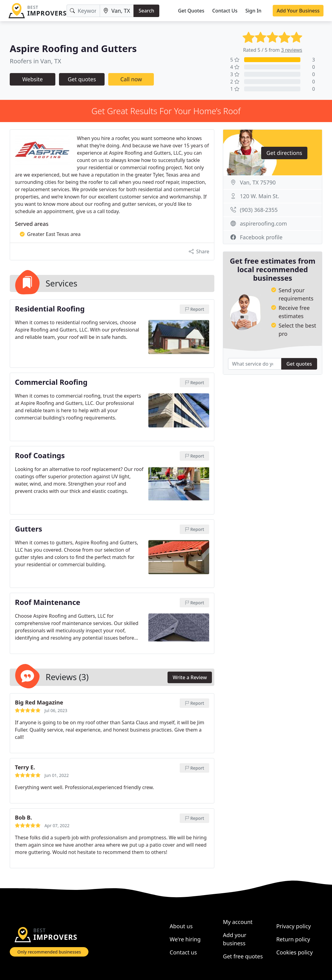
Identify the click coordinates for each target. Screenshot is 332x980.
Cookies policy (295, 952)
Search (146, 11)
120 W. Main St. (259, 196)
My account (238, 922)
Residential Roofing (50, 309)
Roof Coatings (40, 456)
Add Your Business (298, 11)
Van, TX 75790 (258, 182)
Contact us (183, 952)
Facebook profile (261, 237)
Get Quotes (191, 11)
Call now (131, 79)
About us (181, 926)
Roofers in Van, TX (35, 61)
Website (33, 79)
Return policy (293, 939)
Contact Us (225, 11)
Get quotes (82, 79)
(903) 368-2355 (259, 210)
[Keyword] (83, 11)
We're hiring (185, 939)
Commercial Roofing (51, 382)
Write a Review (190, 677)
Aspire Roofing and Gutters (73, 48)
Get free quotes (243, 956)
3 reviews (292, 50)
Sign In (253, 11)
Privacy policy (294, 926)
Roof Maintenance (48, 602)
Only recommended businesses (49, 952)
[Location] (117, 11)
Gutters (29, 529)
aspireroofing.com (263, 223)
